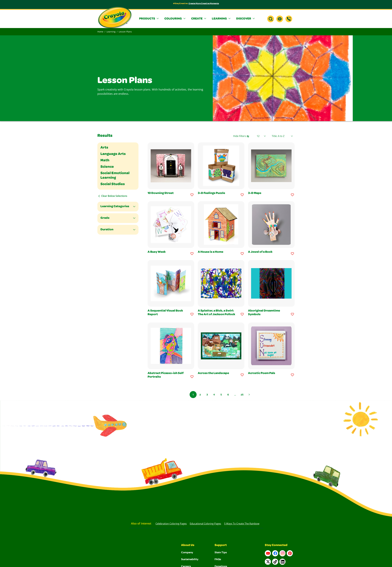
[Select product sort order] (282, 136)
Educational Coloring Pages (205, 524)
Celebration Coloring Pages (171, 524)
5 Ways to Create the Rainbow (242, 524)
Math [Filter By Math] (105, 161)
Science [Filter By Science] (107, 167)
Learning (111, 32)
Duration (107, 230)
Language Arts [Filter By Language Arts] (113, 154)
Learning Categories (115, 207)
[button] (149, 19)
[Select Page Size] (261, 136)
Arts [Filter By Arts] (104, 148)
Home (100, 32)
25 (242, 395)
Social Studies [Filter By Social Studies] (113, 184)
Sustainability (190, 559)
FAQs (218, 559)
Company (187, 552)
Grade (105, 218)
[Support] (289, 19)
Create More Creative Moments (204, 3)
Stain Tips (221, 552)
